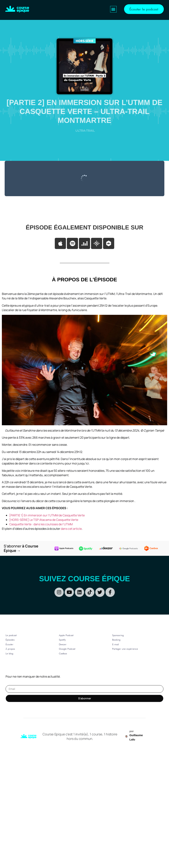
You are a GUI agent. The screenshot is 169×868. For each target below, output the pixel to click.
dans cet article (71, 529)
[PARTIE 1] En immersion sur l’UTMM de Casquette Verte (47, 515)
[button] (113, 9)
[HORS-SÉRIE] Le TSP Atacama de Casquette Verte (44, 520)
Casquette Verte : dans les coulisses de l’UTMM (41, 524)
